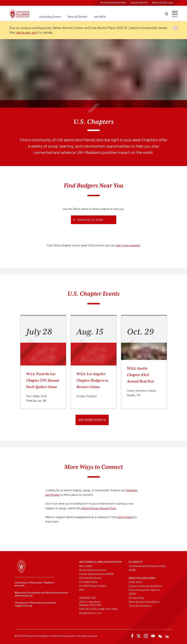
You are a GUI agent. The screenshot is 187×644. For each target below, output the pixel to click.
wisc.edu (20, 585)
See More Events (92, 420)
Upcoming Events (50, 17)
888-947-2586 (108, 609)
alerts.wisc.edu (27, 32)
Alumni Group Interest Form (99, 508)
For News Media (88, 582)
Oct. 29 (140, 332)
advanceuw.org (24, 595)
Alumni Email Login (163, 3)
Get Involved (125, 517)
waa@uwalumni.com (91, 613)
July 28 (39, 332)
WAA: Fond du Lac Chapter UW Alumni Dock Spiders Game (43, 380)
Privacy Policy (136, 598)
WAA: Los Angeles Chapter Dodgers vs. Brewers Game (93, 380)
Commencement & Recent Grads (147, 566)
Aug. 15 (90, 332)
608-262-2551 (88, 609)
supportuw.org (23, 606)
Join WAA (100, 17)
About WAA (86, 566)
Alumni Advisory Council (93, 570)
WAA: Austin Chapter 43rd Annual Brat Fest (140, 375)
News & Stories (77, 17)
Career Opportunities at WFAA (96, 574)
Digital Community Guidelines (145, 586)
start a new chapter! (128, 245)
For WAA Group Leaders (93, 586)
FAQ (82, 590)
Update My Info (139, 3)
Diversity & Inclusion (90, 578)
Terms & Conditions (140, 606)
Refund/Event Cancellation (144, 602)
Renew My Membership (113, 3)
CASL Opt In (136, 582)
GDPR (132, 594)
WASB (132, 570)
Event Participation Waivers (144, 590)
